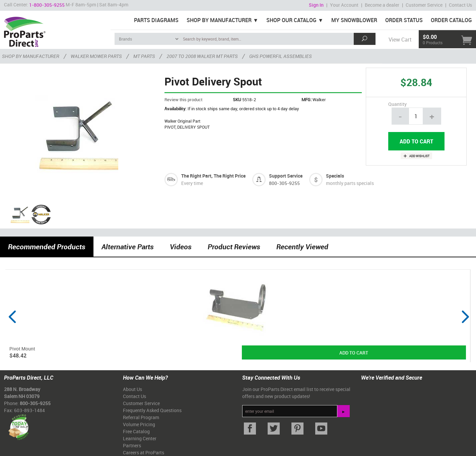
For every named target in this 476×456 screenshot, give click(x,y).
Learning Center (140, 438)
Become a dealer (382, 5)
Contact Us (460, 5)
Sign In (316, 5)
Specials (335, 176)
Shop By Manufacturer (219, 20)
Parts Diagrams (156, 20)
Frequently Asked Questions (152, 410)
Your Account (344, 5)
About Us (132, 389)
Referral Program (141, 417)
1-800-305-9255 (47, 5)
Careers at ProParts (144, 452)
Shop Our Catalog (291, 20)
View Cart (400, 40)
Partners (132, 445)
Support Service (286, 176)
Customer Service (424, 5)
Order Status (404, 20)
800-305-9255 (284, 183)
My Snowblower (354, 20)
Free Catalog (136, 431)
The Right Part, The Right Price (213, 176)
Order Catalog (451, 20)
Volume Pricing (139, 424)
